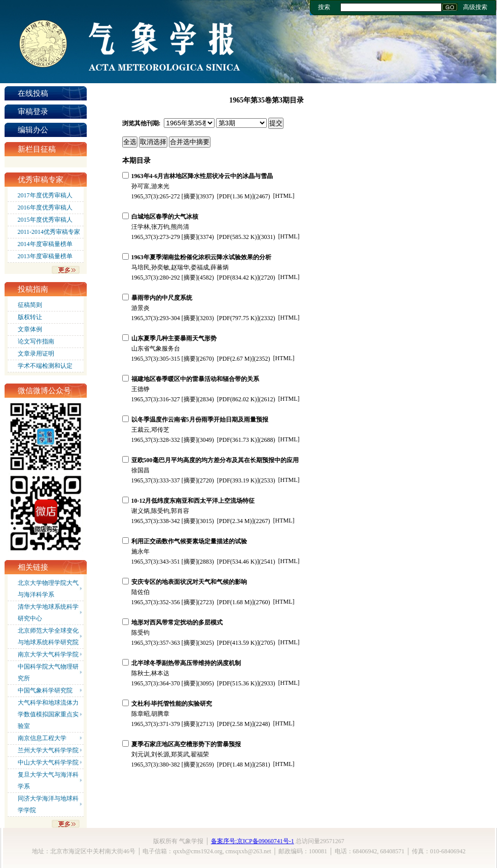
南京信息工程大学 (42, 738)
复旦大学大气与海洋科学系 (48, 780)
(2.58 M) (236, 724)
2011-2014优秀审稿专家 (49, 232)
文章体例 (30, 329)
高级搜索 (475, 7)
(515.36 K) (238, 683)
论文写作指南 (36, 341)
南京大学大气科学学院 (48, 654)
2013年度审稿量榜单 (45, 256)
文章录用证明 (36, 354)
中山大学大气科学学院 (48, 762)
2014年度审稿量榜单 (45, 244)
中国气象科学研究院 (45, 690)
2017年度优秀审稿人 (45, 195)
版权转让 (30, 317)
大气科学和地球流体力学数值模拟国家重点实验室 (48, 714)
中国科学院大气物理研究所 (48, 672)
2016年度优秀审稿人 (45, 207)
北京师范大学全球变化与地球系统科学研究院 (48, 636)
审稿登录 (33, 112)
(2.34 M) (236, 521)
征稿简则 (30, 305)
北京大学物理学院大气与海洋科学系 (48, 589)
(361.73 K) (238, 440)
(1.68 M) (236, 602)
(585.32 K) (238, 237)
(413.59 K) (238, 643)
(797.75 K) (238, 318)
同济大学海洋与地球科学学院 (48, 804)
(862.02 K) (238, 399)
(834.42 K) (238, 277)
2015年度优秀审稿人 (45, 220)
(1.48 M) (236, 765)
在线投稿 (33, 93)
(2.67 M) (236, 359)
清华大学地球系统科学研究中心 (48, 613)
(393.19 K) (238, 480)
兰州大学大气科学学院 (48, 750)
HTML (284, 196)
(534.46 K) (238, 562)
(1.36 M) (236, 196)
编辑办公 (33, 130)
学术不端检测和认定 (45, 366)
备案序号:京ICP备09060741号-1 (253, 841)
